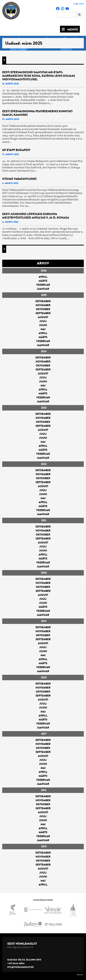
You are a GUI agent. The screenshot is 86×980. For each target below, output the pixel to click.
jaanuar (43, 289)
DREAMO (80, 975)
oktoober (43, 309)
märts (43, 281)
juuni (43, 325)
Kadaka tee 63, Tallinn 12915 (24, 960)
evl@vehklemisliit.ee (21, 967)
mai (43, 329)
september (43, 313)
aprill (43, 277)
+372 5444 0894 (16, 963)
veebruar (43, 285)
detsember (43, 301)
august (43, 317)
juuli (43, 321)
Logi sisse (79, 4)
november (43, 305)
